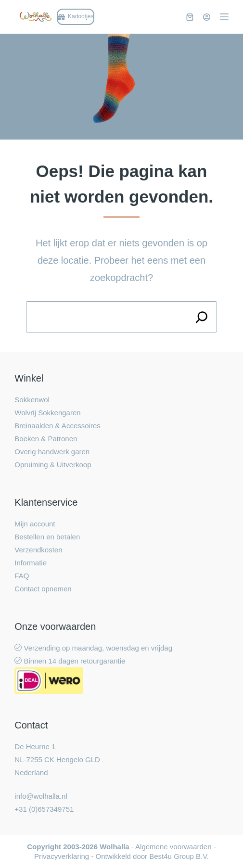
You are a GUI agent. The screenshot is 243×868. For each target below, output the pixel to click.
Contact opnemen (43, 589)
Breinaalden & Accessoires (57, 426)
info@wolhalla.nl (41, 796)
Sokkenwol (32, 400)
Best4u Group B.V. (179, 856)
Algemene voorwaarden (173, 847)
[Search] (201, 317)
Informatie (31, 563)
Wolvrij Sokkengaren (47, 413)
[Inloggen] (207, 17)
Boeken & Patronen (46, 439)
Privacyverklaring (62, 856)
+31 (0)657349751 (44, 809)
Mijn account (35, 524)
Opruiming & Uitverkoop (53, 465)
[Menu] (224, 17)
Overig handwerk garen (52, 452)
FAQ (22, 576)
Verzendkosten (38, 550)
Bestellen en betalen (47, 537)
